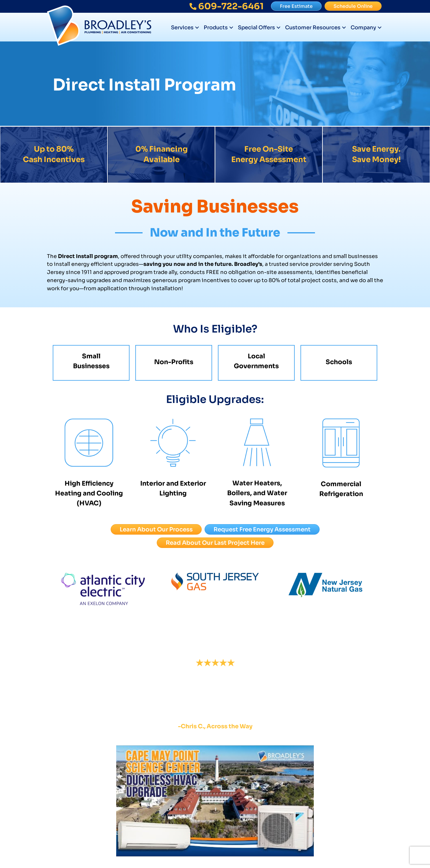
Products (216, 28)
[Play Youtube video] (215, 801)
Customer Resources (313, 28)
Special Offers (256, 28)
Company (363, 28)
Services (182, 28)
